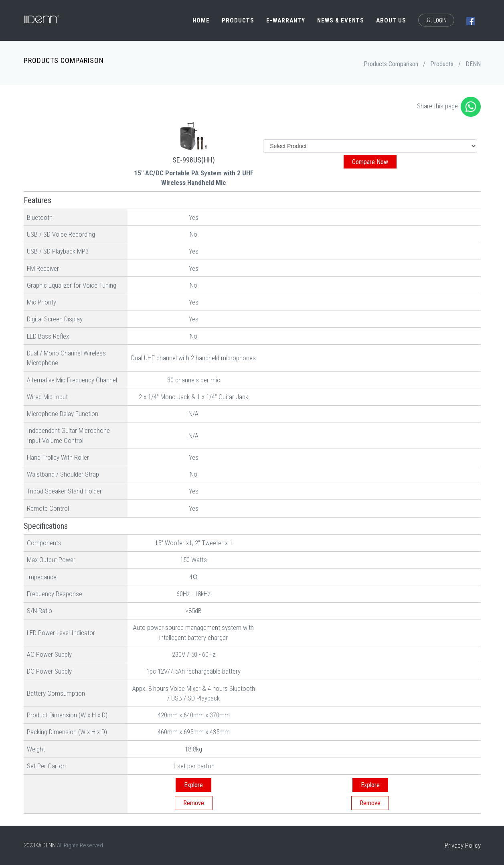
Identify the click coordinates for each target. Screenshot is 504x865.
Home (201, 20)
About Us (391, 20)
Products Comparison (391, 64)
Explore (193, 785)
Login (436, 20)
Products (238, 20)
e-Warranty (286, 20)
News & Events (341, 20)
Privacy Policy (463, 845)
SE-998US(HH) (194, 160)
